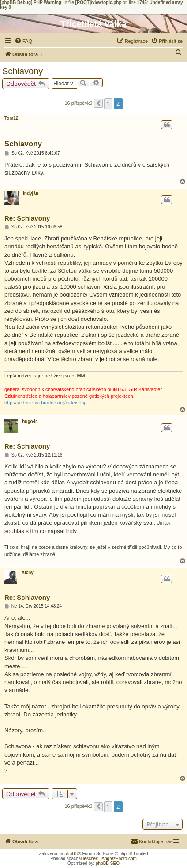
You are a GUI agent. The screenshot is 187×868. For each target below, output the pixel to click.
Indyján (31, 193)
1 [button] (108, 103)
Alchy (28, 573)
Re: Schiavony (27, 218)
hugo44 (30, 421)
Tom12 (11, 118)
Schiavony (22, 71)
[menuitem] (23, 41)
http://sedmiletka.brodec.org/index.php (46, 403)
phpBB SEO (108, 863)
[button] (98, 103)
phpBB (71, 854)
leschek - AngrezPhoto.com (110, 858)
